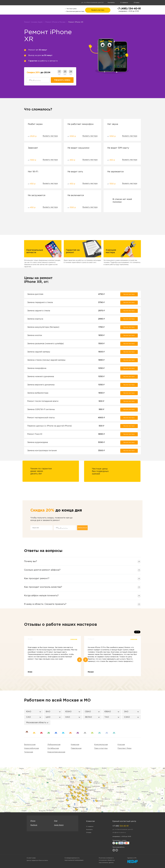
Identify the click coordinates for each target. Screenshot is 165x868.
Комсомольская (101, 745)
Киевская (75, 745)
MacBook (34, 825)
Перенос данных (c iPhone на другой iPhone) (50, 426)
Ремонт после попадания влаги (43, 401)
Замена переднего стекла (40, 302)
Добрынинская (54, 745)
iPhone (33, 821)
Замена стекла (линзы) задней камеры (46, 360)
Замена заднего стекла (39, 311)
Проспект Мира (124, 748)
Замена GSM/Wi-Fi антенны (41, 409)
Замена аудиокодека (38, 442)
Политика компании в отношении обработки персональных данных (107, 860)
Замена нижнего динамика (41, 377)
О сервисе (124, 3)
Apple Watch (59, 825)
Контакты (111, 3)
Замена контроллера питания (42, 451)
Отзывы (137, 3)
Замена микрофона (37, 368)
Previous (80, 660)
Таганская (29, 752)
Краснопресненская (56, 752)
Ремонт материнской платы (41, 418)
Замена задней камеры (39, 352)
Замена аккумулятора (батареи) (43, 327)
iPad (56, 821)
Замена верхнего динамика (41, 385)
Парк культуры (101, 748)
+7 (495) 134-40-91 (129, 9)
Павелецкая (76, 748)
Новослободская (31, 748)
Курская (121, 745)
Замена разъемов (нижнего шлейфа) (46, 344)
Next (85, 660)
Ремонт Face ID (35, 434)
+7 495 (121, 826)
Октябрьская (53, 748)
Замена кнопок (35, 335)
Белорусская (30, 745)
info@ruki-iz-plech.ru (119, 832)
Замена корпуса (35, 319)
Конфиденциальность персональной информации (74, 859)
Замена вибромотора (38, 393)
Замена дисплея (35, 294)
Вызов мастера (129, 294)
